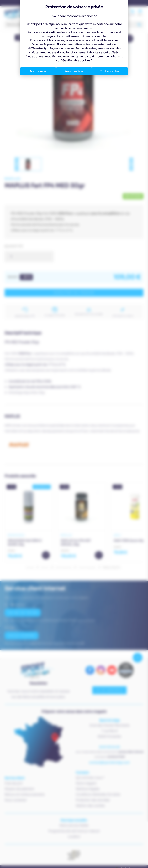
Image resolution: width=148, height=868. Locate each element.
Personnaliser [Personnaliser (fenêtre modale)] (74, 71)
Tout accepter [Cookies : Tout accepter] (110, 71)
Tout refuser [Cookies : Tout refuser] (38, 71)
